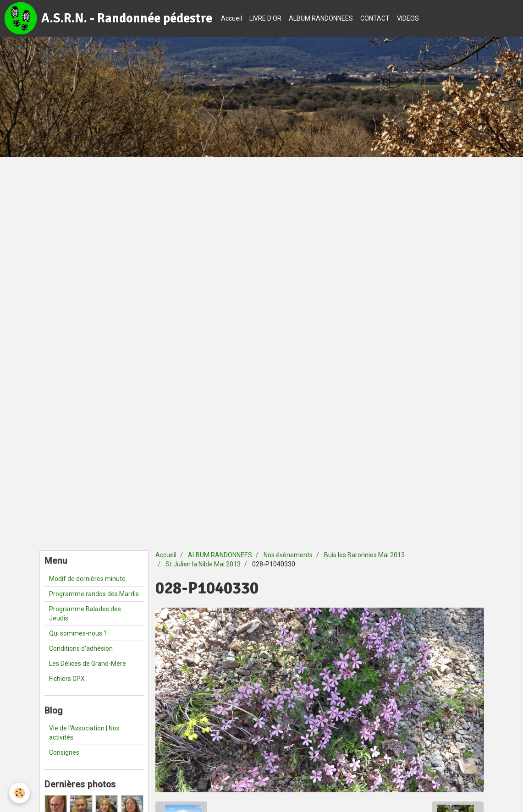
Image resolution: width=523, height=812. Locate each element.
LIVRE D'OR (265, 18)
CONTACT (375, 18)
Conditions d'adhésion (81, 648)
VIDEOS (408, 18)
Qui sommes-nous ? (78, 633)
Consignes (64, 752)
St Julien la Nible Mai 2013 (203, 564)
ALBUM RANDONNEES (321, 18)
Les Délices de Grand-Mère (88, 664)
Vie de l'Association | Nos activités (84, 733)
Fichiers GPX (67, 679)
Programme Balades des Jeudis (85, 614)
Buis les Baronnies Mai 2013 (364, 555)
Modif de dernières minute (87, 579)
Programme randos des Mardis (94, 594)
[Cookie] (19, 793)
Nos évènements (288, 555)
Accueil (231, 18)
